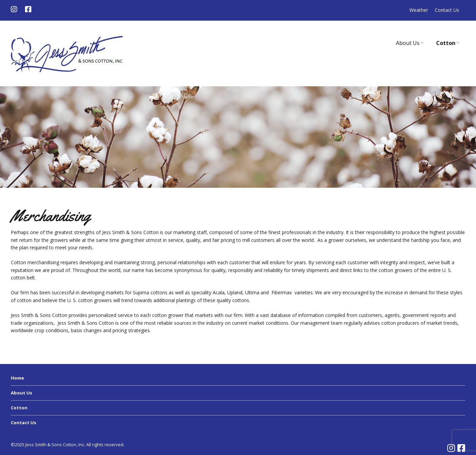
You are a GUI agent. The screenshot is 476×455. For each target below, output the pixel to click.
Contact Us (447, 10)
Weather (419, 10)
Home (17, 378)
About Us (408, 43)
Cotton (446, 43)
